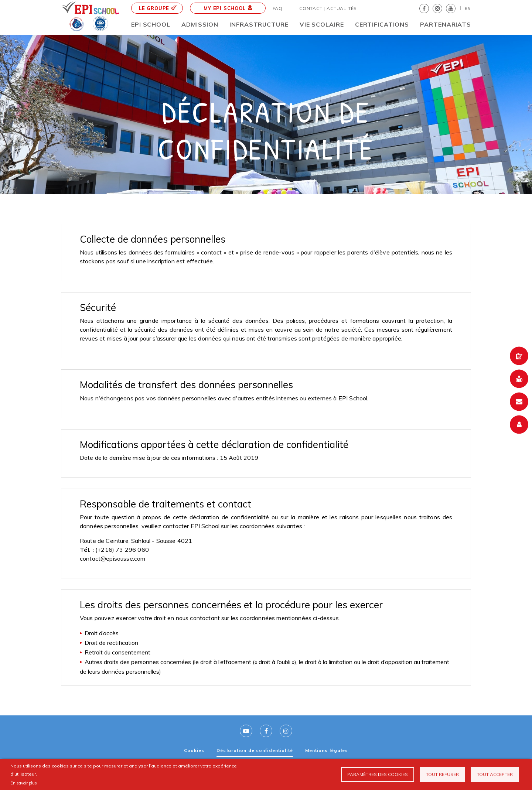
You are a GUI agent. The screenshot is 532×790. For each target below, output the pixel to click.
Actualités (342, 8)
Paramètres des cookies (378, 774)
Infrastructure (259, 24)
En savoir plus (24, 783)
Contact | (312, 8)
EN (468, 8)
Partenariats (446, 24)
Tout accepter (495, 774)
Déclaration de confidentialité (255, 750)
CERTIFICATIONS (382, 24)
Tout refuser (442, 774)
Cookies (194, 750)
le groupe (158, 8)
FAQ (278, 8)
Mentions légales (327, 750)
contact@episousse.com (112, 558)
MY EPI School (228, 8)
